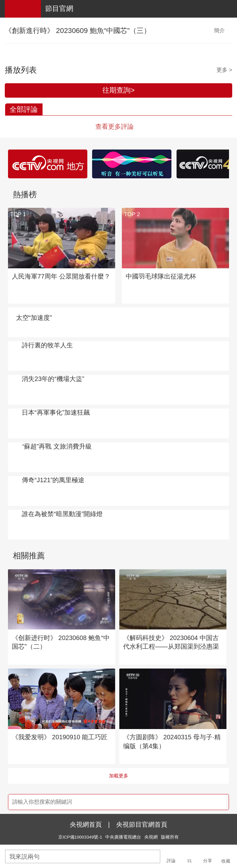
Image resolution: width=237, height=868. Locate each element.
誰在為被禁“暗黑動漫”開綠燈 (62, 514)
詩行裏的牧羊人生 (47, 345)
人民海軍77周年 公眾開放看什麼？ (61, 276)
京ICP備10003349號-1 (80, 837)
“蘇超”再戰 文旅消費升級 (57, 446)
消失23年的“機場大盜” (53, 379)
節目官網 (59, 8)
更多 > (224, 70)
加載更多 (119, 776)
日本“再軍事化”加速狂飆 (56, 412)
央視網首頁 (86, 824)
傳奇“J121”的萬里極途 (53, 480)
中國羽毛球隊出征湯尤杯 (161, 276)
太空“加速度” (34, 318)
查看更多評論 (115, 126)
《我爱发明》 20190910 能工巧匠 (60, 737)
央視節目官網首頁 (142, 824)
